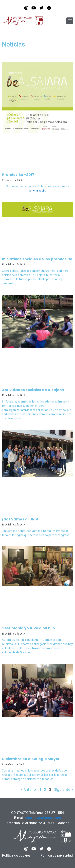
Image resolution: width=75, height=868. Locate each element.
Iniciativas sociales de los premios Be (37, 259)
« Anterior (29, 790)
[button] (70, 21)
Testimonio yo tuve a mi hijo (28, 628)
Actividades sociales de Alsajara (33, 390)
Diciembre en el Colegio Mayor (31, 759)
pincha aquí (37, 191)
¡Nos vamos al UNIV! (21, 519)
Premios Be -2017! (19, 175)
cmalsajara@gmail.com (43, 818)
